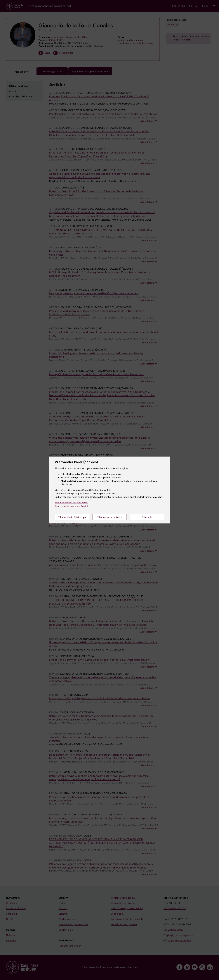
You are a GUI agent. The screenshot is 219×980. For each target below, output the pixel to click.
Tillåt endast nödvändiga (72, 517)
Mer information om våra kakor (71, 503)
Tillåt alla (147, 517)
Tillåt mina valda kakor (110, 517)
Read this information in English (72, 506)
